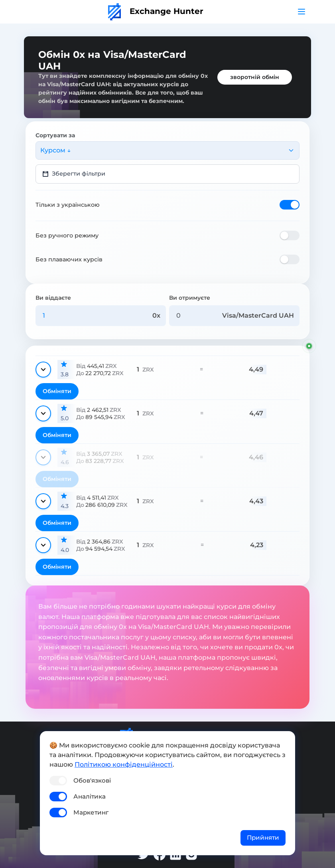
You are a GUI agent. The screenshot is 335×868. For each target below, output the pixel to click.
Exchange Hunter (156, 11)
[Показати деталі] (43, 370)
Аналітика (90, 796)
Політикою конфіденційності (124, 764)
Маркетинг (91, 812)
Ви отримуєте (190, 298)
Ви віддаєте (53, 298)
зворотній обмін (255, 77)
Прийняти (263, 837)
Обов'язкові (92, 780)
